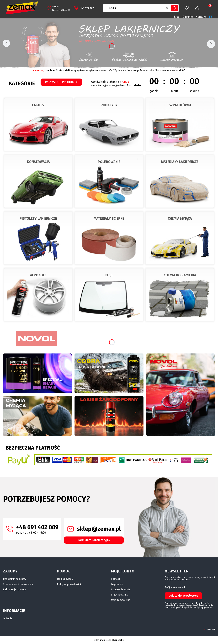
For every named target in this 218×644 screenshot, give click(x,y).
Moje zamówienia (121, 600)
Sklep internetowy (108, 640)
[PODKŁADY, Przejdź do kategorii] (109, 125)
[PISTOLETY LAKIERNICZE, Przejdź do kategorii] (38, 238)
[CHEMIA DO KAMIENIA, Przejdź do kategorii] (180, 295)
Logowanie (117, 584)
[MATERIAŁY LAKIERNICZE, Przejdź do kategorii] (180, 181)
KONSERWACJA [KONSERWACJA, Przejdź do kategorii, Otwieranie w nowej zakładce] (38, 162)
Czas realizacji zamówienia (18, 584)
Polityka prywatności (69, 584)
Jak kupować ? (65, 579)
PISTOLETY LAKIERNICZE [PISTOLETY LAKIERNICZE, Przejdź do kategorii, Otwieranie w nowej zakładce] (38, 219)
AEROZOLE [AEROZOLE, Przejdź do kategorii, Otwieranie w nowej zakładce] (38, 275)
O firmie (188, 17)
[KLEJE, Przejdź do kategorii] (109, 295)
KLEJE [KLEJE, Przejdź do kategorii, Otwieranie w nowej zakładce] (109, 275)
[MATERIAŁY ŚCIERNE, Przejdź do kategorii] (109, 238)
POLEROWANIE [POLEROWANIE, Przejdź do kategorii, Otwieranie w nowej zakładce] (109, 162)
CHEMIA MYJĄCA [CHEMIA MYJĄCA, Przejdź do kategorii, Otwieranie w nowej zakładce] (180, 219)
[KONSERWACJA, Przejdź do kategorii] (38, 181)
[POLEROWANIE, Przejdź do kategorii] (109, 181)
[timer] (148, 84)
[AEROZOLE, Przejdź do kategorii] (38, 295)
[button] (175, 8)
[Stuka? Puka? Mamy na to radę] (109, 373)
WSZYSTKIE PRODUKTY (61, 82)
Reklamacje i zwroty (14, 590)
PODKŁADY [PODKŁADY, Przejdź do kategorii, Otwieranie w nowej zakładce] (109, 105)
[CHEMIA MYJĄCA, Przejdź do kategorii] (180, 238)
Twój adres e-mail (175, 587)
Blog (177, 17)
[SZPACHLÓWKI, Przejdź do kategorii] (180, 125)
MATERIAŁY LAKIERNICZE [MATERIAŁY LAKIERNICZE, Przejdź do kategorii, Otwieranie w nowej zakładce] (180, 162)
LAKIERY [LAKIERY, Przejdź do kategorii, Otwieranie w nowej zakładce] (38, 105)
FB (211, 17)
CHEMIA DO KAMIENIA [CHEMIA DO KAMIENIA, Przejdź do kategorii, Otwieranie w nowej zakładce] (180, 275)
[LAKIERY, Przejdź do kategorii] (38, 125)
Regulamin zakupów (15, 579)
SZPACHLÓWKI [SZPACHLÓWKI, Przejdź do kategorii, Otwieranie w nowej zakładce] (180, 105)
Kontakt (201, 17)
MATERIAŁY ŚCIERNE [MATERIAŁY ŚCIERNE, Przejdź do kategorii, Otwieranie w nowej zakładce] (109, 219)
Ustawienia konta (121, 590)
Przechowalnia (119, 595)
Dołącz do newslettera (183, 596)
